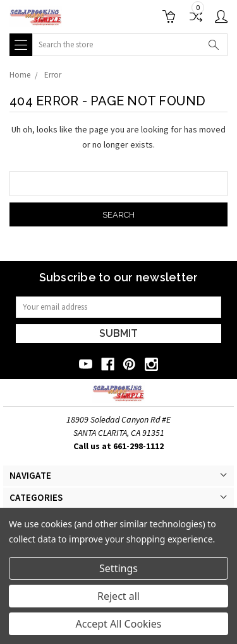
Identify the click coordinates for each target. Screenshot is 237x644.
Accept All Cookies (119, 624)
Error (53, 75)
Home (20, 75)
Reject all (118, 596)
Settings (118, 568)
